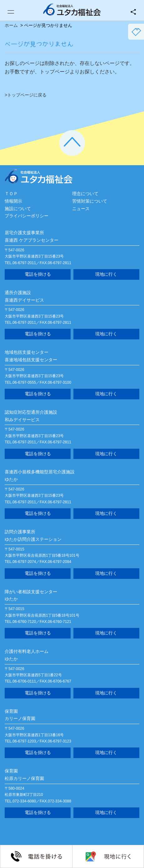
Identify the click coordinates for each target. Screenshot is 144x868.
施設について (18, 209)
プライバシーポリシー (27, 216)
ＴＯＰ (11, 194)
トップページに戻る (27, 95)
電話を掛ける (38, 274)
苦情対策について (90, 201)
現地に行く (106, 274)
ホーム (11, 25)
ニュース (81, 209)
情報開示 (13, 201)
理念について (85, 194)
